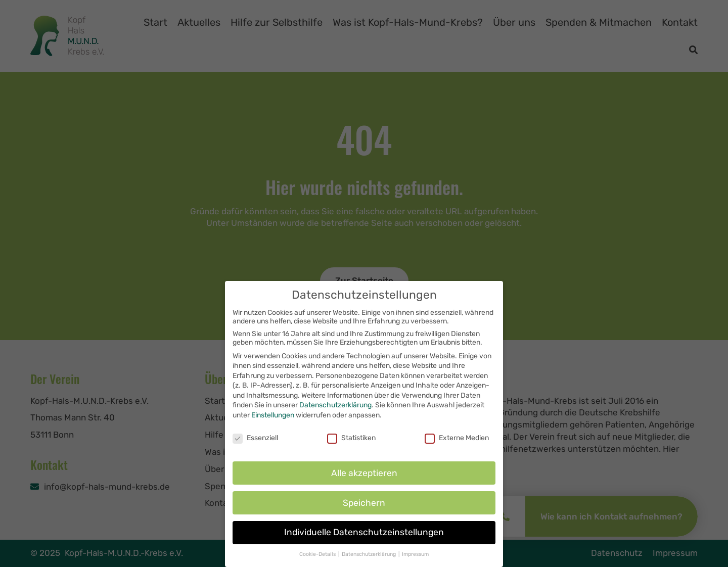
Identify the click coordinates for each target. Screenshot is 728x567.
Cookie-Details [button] (318, 559)
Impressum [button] (415, 559)
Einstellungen (273, 420)
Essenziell (255, 442)
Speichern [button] (364, 507)
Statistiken (351, 442)
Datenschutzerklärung (335, 410)
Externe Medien (457, 442)
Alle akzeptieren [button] (364, 478)
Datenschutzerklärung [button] (370, 559)
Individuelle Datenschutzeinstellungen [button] (364, 537)
